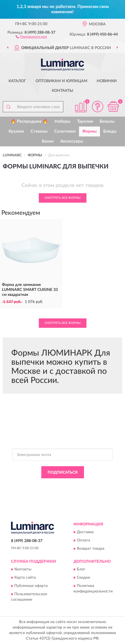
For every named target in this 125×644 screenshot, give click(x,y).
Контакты (62, 91)
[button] (31, 36)
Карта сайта (25, 578)
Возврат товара (91, 549)
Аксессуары (72, 141)
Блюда (110, 131)
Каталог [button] (17, 81)
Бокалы (107, 121)
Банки (48, 141)
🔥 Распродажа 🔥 (29, 121)
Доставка (85, 532)
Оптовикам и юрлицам (61, 81)
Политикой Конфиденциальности (88, 485)
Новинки (107, 81)
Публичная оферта (31, 586)
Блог (81, 570)
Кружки (16, 131)
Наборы (62, 121)
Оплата (83, 540)
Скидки (83, 578)
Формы (89, 131)
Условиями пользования (54, 490)
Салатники (65, 131)
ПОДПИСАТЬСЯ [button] (63, 473)
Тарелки (85, 121)
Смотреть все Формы (63, 198)
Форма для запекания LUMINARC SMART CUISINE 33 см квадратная (30, 290)
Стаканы (39, 131)
